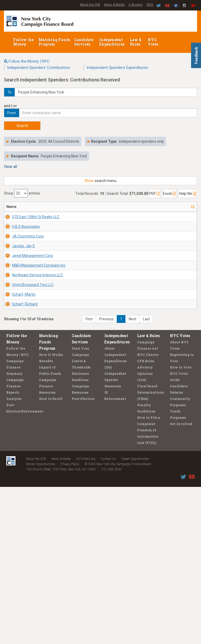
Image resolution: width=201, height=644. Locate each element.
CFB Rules (146, 518)
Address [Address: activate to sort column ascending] (47, 207)
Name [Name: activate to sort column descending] (11, 207)
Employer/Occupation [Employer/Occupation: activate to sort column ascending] (124, 207)
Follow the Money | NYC (29, 61)
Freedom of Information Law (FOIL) (148, 593)
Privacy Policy (70, 621)
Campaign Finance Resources (48, 543)
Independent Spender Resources (115, 537)
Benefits (46, 518)
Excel (169, 194)
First (89, 476)
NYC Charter (148, 512)
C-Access (136, 5)
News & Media (114, 5)
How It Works (51, 512)
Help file (188, 194)
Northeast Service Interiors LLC (22, 375)
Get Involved (181, 581)
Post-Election (83, 556)
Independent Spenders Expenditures (117, 68)
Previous (106, 476)
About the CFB (90, 5)
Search (22, 126)
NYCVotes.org (86, 616)
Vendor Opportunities (41, 621)
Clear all (10, 167)
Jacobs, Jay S (23, 293)
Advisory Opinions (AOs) (145, 531)
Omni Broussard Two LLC (21, 400)
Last (146, 476)
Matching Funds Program (54, 42)
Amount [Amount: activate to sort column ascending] (182, 207)
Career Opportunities (135, 616)
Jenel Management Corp (23, 324)
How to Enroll (51, 556)
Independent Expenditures (112, 42)
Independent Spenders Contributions (38, 68)
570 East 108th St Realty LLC (21, 222)
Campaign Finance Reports (15, 543)
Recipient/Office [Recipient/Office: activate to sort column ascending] (80, 207)
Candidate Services (84, 42)
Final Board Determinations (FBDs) (150, 549)
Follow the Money (23, 42)
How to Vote (181, 524)
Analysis (14, 556)
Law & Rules (136, 42)
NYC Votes (153, 42)
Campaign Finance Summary (15, 524)
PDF (154, 194)
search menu (100, 181)
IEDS (150, 5)
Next (133, 476)
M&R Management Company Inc (23, 349)
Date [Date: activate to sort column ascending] (157, 207)
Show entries (22, 193)
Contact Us (108, 616)
